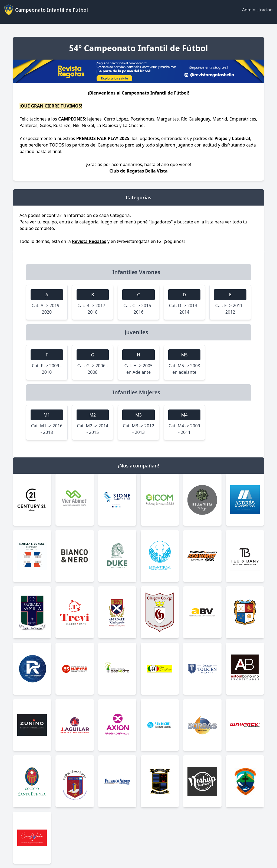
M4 (184, 415)
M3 (138, 415)
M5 (184, 355)
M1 (47, 415)
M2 (93, 415)
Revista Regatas (89, 241)
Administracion (257, 10)
